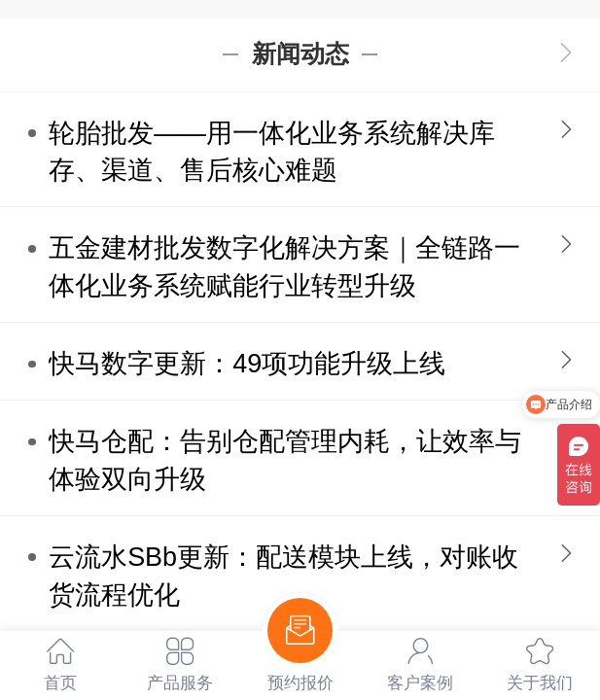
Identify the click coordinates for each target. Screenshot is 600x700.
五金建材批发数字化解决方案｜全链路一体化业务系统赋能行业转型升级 (284, 267)
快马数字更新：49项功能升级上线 (247, 364)
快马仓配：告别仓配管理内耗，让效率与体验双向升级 (285, 460)
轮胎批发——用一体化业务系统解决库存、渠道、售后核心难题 (272, 152)
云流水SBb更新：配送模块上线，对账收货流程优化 (283, 576)
